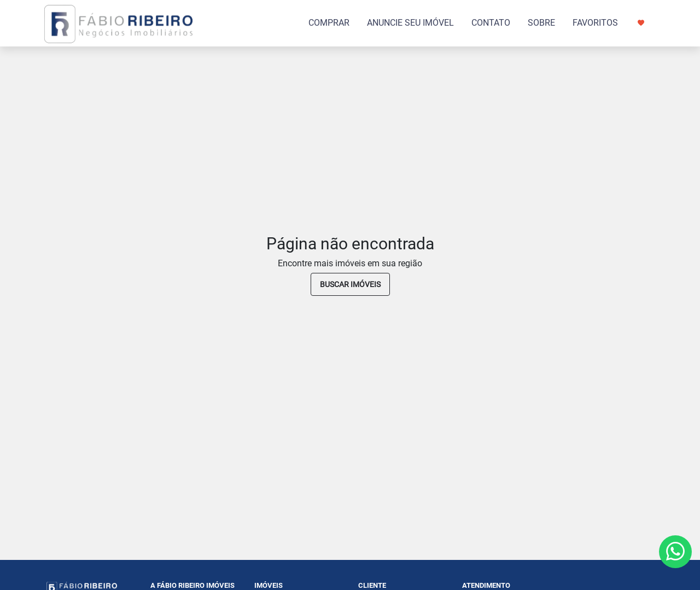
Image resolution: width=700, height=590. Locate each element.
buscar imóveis (350, 284)
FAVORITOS (608, 23)
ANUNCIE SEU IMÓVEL (410, 23)
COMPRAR (329, 23)
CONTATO (491, 23)
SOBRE (541, 23)
